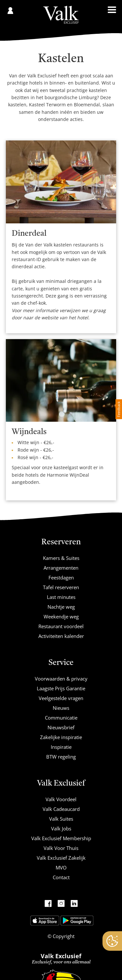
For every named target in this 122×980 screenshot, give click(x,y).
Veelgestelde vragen (61, 698)
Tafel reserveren (61, 587)
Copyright (63, 936)
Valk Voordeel (61, 799)
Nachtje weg (61, 607)
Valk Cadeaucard (61, 809)
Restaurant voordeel (61, 626)
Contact (61, 877)
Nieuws (61, 708)
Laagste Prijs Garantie (61, 688)
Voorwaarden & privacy (61, 679)
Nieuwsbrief (61, 727)
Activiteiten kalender (61, 636)
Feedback (119, 409)
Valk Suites (61, 819)
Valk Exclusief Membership (61, 838)
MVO (61, 867)
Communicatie (61, 718)
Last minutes (61, 597)
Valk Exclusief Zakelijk (61, 858)
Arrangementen (61, 568)
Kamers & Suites (61, 558)
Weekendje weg (61, 616)
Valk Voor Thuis (61, 848)
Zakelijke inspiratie (61, 737)
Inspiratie (61, 747)
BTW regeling (61, 757)
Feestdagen (61, 577)
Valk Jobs (61, 828)
